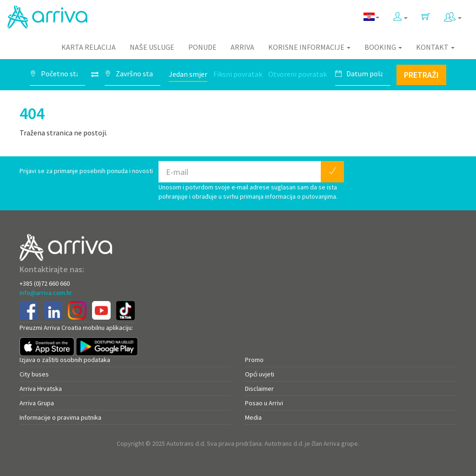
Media (253, 417)
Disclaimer (259, 389)
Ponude (202, 47)
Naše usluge (152, 47)
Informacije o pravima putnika (60, 417)
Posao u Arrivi (264, 403)
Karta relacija (89, 47)
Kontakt (435, 47)
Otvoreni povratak (297, 74)
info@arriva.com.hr (46, 293)
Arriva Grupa (37, 403)
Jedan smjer (188, 74)
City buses (34, 374)
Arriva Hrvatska (41, 389)
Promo (254, 360)
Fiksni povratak (238, 74)
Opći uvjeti (260, 374)
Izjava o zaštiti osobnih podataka (65, 360)
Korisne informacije (309, 47)
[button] (400, 15)
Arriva (242, 47)
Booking (383, 47)
